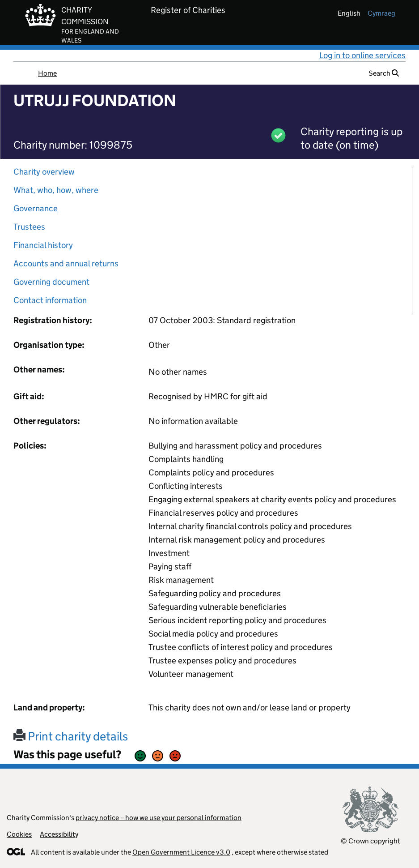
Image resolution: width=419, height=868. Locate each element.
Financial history (43, 245)
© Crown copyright (370, 841)
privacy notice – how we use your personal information (159, 818)
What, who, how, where (56, 190)
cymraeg (381, 13)
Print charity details (71, 736)
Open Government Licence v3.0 (181, 852)
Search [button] (384, 73)
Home (47, 73)
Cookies (19, 834)
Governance (36, 208)
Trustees (29, 227)
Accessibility (59, 834)
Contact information (50, 300)
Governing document (51, 282)
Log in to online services (362, 55)
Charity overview (44, 172)
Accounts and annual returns (66, 263)
